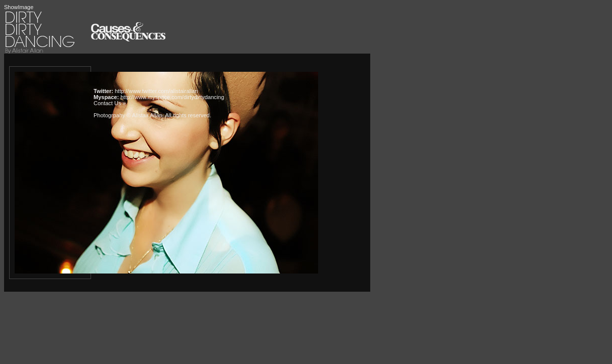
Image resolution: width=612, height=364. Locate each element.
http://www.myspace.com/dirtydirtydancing (172, 97)
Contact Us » (110, 103)
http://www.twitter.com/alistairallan (156, 91)
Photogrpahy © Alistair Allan (128, 115)
